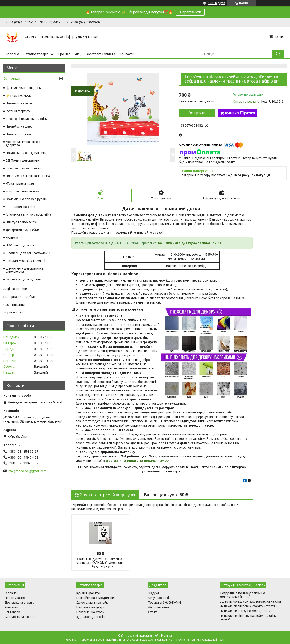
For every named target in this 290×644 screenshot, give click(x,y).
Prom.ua (166, 636)
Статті (153, 612)
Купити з (240, 113)
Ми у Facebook (159, 598)
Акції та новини (15, 289)
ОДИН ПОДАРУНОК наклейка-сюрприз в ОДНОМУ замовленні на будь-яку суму (100, 563)
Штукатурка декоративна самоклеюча (25, 270)
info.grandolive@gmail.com (27, 471)
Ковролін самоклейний (22, 191)
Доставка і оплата (101, 54)
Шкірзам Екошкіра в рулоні (25, 261)
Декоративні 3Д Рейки (22, 230)
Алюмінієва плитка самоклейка (28, 214)
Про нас (64, 54)
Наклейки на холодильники (26, 153)
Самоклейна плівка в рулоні (26, 199)
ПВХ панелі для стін (21, 245)
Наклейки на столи (90, 612)
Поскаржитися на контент (171, 640)
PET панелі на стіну (20, 207)
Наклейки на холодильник (96, 598)
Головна (12, 54)
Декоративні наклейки (93, 603)
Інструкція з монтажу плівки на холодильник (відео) (242, 595)
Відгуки (153, 593)
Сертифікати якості (19, 617)
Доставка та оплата (19, 603)
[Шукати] (278, 54)
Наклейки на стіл (18, 134)
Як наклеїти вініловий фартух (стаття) (248, 606)
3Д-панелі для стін (91, 617)
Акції (79, 54)
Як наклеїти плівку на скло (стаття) (246, 611)
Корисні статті (14, 312)
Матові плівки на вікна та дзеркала (24, 143)
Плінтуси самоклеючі (21, 222)
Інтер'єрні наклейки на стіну (27, 119)
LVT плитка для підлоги (23, 279)
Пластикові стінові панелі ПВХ (28, 176)
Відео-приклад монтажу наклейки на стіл (250, 601)
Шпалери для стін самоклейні (28, 253)
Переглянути (190, 12)
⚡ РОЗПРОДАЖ (18, 96)
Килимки (12, 238)
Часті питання (14, 305)
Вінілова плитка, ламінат (24, 168)
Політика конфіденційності (207, 640)
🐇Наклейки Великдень (23, 88)
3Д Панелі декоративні (23, 160)
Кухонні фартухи (18, 111)
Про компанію (15, 598)
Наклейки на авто (19, 103)
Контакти (127, 54)
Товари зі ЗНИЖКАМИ (164, 603)
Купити (199, 113)
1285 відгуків (217, 3)
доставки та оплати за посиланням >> (138, 461)
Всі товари (12, 78)
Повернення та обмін (20, 297)
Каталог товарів (36, 54)
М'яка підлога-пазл (20, 184)
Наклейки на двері (19, 126)
